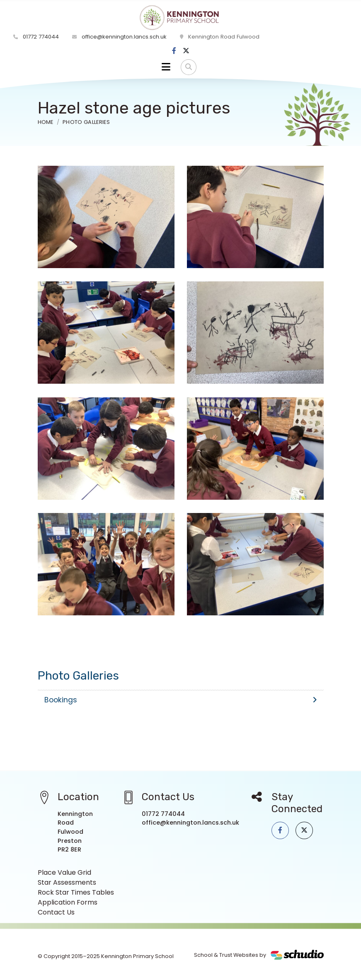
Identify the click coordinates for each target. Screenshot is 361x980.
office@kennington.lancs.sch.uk (119, 37)
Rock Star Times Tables (76, 892)
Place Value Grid (64, 872)
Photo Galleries (86, 122)
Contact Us (56, 912)
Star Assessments (67, 882)
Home (46, 122)
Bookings (181, 700)
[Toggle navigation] (166, 67)
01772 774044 (36, 37)
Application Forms (68, 902)
